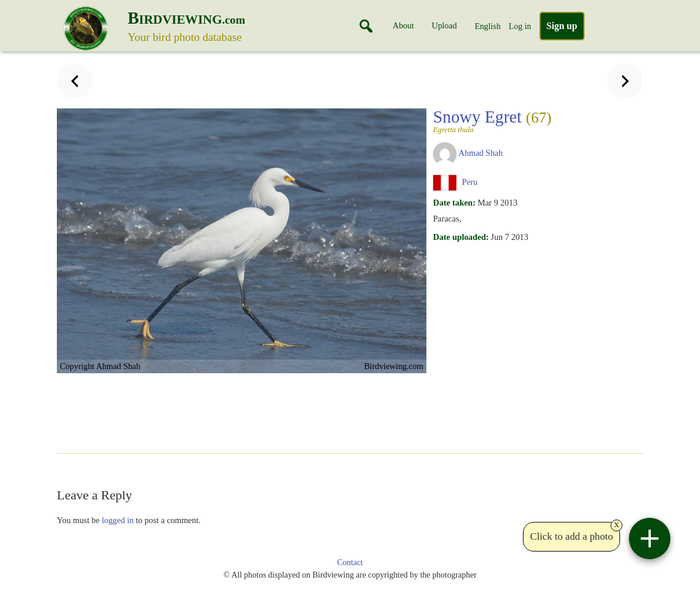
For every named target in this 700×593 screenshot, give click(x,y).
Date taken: (454, 203)
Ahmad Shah (481, 153)
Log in (520, 26)
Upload (444, 25)
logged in (118, 520)
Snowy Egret (492, 120)
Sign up (562, 26)
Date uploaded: (461, 237)
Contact (350, 562)
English (487, 26)
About (403, 25)
